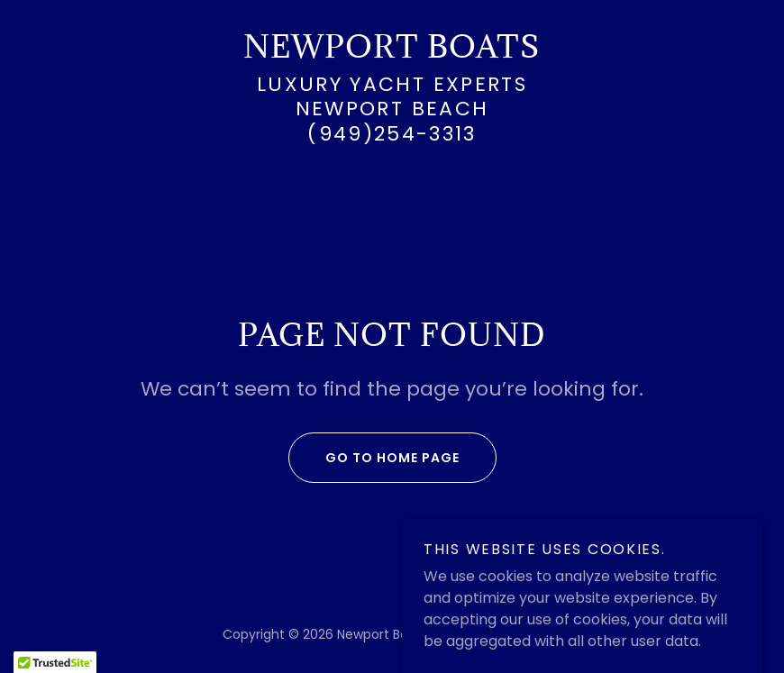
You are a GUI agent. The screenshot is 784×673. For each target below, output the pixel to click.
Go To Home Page (374, 458)
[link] (392, 53)
